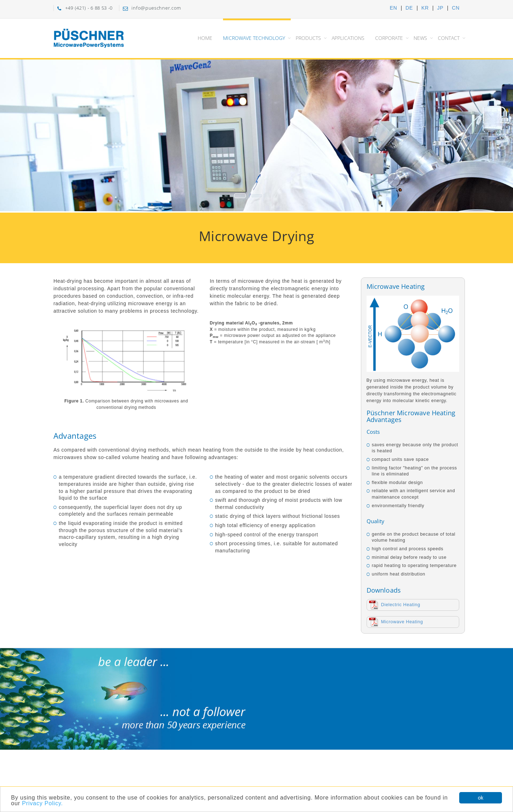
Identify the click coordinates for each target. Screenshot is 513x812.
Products (308, 38)
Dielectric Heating (401, 605)
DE (409, 8)
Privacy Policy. (43, 804)
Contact (449, 38)
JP (440, 8)
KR (425, 8)
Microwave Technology (254, 38)
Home (205, 38)
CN (456, 8)
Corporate (389, 38)
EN (393, 8)
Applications (348, 38)
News (420, 38)
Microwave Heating (402, 622)
